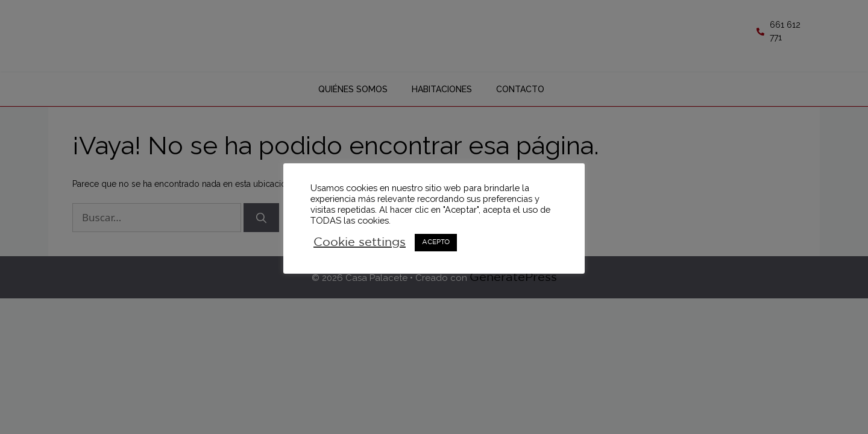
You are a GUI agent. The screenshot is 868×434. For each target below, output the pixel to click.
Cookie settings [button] (360, 242)
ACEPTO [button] (436, 242)
